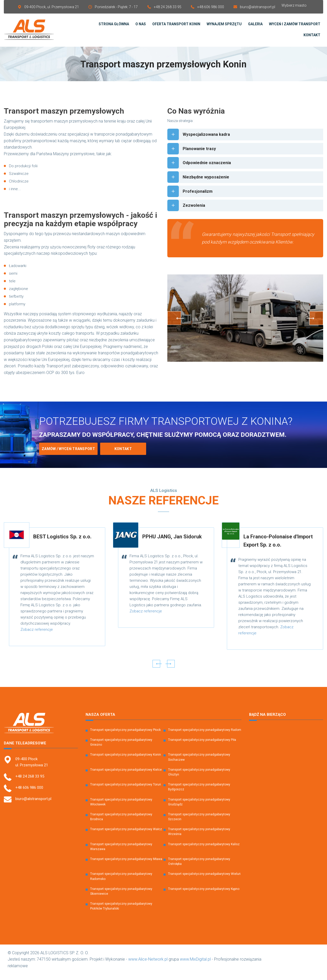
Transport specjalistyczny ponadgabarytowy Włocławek (121, 808)
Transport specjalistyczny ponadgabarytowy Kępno (204, 895)
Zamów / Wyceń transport (68, 455)
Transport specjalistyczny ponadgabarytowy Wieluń (204, 880)
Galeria (255, 27)
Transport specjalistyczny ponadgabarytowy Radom (205, 736)
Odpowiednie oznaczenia (202, 170)
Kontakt (312, 38)
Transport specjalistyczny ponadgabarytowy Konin (126, 760)
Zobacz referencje (37, 635)
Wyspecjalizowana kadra (201, 140)
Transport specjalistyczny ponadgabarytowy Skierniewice (121, 897)
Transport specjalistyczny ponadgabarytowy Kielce (126, 776)
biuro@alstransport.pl (258, 7)
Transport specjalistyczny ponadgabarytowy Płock (125, 736)
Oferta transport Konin (176, 27)
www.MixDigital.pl (195, 965)
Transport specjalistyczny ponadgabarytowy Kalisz (204, 850)
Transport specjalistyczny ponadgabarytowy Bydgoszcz (199, 793)
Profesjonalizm (191, 200)
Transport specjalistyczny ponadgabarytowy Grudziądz (199, 808)
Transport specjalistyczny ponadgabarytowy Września (199, 837)
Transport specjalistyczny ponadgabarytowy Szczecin (199, 823)
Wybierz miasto (294, 5)
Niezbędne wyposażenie (200, 185)
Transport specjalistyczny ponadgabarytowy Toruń (126, 790)
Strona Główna (114, 27)
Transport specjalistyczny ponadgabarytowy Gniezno (121, 748)
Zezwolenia (187, 215)
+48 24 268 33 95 (168, 7)
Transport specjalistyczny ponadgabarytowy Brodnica (121, 823)
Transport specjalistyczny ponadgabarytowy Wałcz (126, 835)
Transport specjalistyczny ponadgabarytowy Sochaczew (199, 763)
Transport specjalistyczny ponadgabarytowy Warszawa (121, 852)
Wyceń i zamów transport (295, 27)
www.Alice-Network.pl (148, 965)
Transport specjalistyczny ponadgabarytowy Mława (126, 865)
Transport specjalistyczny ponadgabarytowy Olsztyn (199, 778)
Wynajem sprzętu (224, 27)
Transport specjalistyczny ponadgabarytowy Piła (202, 746)
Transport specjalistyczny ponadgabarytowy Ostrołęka (199, 867)
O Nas (141, 27)
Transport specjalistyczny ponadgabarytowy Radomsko (121, 882)
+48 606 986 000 (211, 7)
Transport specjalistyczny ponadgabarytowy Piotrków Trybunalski (121, 912)
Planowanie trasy (193, 155)
